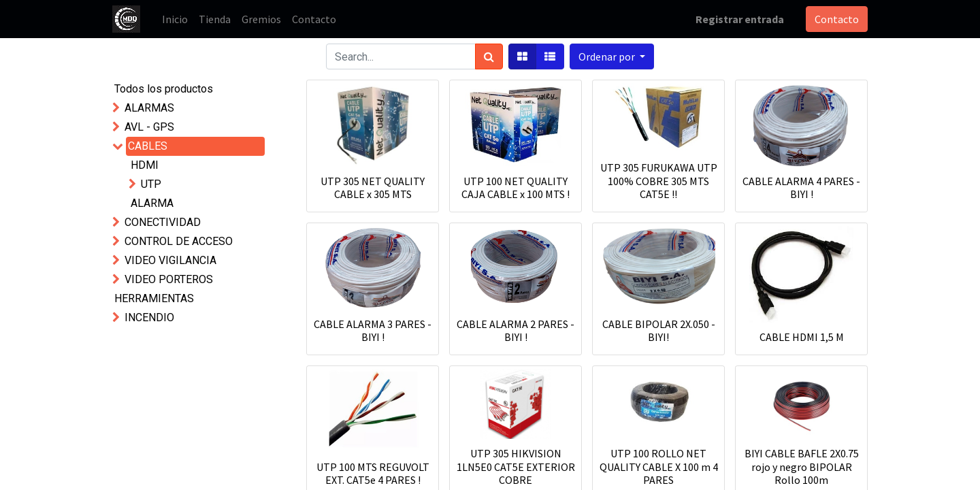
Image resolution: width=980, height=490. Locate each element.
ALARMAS (149, 108)
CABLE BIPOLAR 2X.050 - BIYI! (659, 330)
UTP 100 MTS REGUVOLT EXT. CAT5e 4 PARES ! (373, 473)
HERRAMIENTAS (154, 298)
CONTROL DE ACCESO (179, 241)
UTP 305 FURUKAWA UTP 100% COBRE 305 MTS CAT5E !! (659, 180)
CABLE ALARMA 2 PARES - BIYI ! (516, 330)
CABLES (148, 146)
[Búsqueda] (489, 56)
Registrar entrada (740, 19)
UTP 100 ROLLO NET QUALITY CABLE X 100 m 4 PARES (659, 466)
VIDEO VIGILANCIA (170, 260)
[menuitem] (175, 19)
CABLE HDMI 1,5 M (802, 337)
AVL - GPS (149, 127)
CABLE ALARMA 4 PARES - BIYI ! (801, 187)
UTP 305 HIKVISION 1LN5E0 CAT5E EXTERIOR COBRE (516, 466)
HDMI (145, 165)
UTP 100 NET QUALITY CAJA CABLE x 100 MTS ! (516, 187)
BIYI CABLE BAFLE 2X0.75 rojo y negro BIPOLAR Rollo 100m (802, 466)
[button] (612, 56)
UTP (151, 184)
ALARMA (152, 203)
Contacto (837, 19)
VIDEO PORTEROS (169, 279)
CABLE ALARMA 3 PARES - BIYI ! (373, 330)
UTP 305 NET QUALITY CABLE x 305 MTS (373, 187)
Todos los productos (164, 89)
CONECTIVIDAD (163, 222)
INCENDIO (149, 317)
